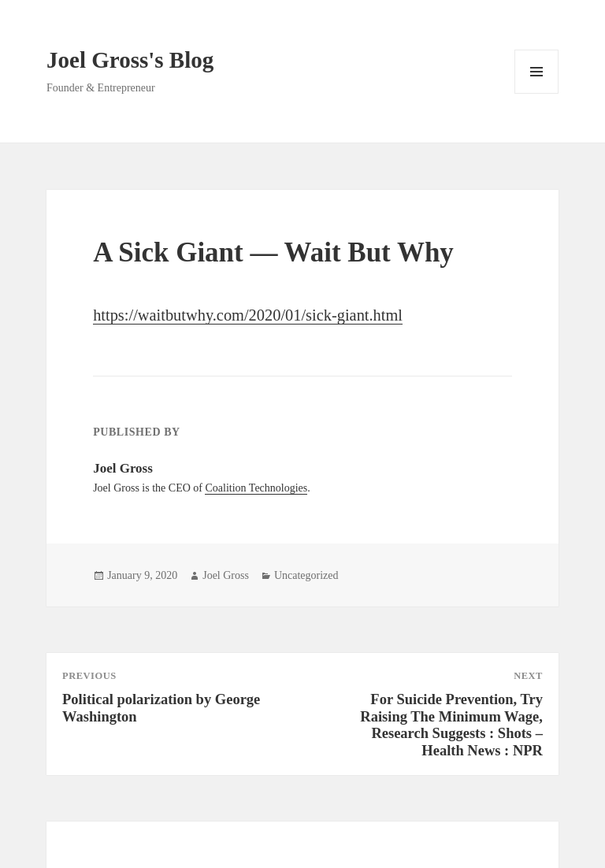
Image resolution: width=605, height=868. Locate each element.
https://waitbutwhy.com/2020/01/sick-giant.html (248, 315)
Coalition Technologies (256, 488)
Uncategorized (306, 575)
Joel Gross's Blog (130, 60)
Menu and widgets (537, 93)
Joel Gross (226, 575)
